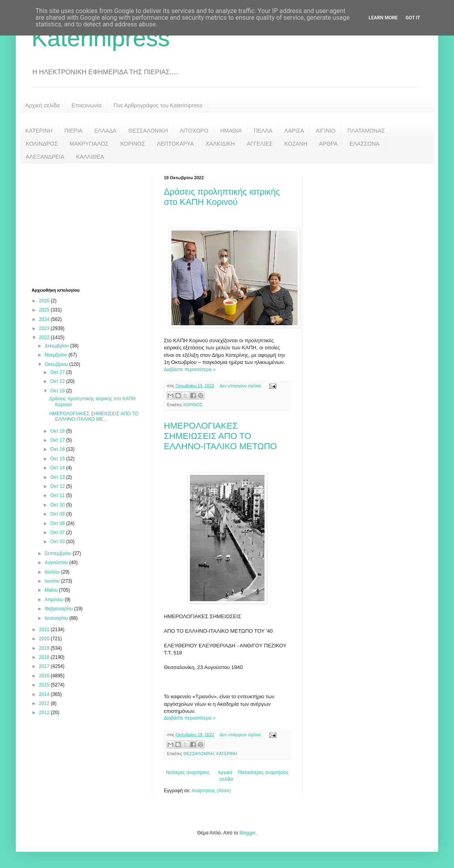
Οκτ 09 (58, 514)
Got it (413, 18)
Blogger (247, 833)
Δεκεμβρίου (57, 346)
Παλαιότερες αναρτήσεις (263, 772)
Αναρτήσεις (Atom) (211, 791)
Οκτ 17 (58, 440)
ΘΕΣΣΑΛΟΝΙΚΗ (148, 131)
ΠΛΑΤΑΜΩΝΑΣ (366, 131)
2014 (45, 694)
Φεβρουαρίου (59, 609)
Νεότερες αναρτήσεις (188, 772)
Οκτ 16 (58, 449)
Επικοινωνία (86, 105)
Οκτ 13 (58, 477)
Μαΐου (52, 590)
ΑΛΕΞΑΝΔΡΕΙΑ (45, 157)
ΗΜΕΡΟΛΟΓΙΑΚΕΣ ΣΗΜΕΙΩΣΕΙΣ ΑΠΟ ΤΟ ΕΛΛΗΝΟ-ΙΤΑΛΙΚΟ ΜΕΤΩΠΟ (220, 436)
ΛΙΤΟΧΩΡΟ (194, 131)
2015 (45, 685)
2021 (45, 630)
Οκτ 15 (58, 459)
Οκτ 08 (58, 523)
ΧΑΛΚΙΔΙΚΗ (220, 144)
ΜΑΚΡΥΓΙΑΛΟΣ (89, 144)
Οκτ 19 (58, 391)
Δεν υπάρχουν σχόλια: (241, 386)
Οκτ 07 (58, 532)
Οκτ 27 (58, 372)
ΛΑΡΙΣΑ (294, 131)
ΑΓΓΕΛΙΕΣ (260, 144)
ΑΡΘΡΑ (328, 144)
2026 (45, 301)
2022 (45, 337)
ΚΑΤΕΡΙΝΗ (39, 131)
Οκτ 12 (58, 486)
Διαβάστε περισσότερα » (190, 369)
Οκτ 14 (58, 468)
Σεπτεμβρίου (59, 553)
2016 (45, 676)
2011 (45, 712)
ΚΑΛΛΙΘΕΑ (90, 157)
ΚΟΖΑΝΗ (296, 144)
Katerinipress (101, 38)
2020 (45, 639)
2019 (45, 648)
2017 (45, 666)
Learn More (383, 18)
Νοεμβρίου (57, 355)
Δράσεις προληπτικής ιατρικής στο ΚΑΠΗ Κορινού (222, 197)
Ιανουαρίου (57, 618)
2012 (45, 703)
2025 (45, 310)
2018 (45, 657)
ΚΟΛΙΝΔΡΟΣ (42, 144)
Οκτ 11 (58, 495)
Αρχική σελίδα (42, 105)
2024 (45, 319)
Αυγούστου (57, 562)
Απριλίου (55, 600)
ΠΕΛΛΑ (263, 131)
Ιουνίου (53, 581)
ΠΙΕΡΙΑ (73, 131)
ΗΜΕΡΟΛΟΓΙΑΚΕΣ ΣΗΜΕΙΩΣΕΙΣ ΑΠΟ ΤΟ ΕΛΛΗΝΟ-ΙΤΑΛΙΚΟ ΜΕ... (94, 416)
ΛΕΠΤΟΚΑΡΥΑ (175, 144)
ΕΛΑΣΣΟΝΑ (364, 144)
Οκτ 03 (58, 542)
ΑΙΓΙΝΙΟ (326, 131)
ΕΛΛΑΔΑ (105, 131)
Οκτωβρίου (57, 364)
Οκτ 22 (58, 381)
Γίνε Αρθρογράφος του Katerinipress (158, 105)
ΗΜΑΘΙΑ (231, 131)
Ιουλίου (53, 572)
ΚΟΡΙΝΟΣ (133, 144)
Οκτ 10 (58, 505)
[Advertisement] (91, 225)
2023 (45, 328)
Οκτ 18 (58, 431)
